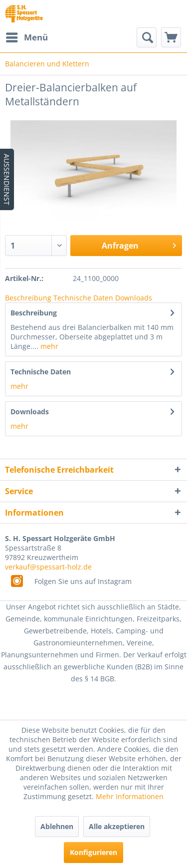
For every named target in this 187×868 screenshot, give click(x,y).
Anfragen (139, 244)
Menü (27, 36)
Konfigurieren (93, 852)
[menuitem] (26, 37)
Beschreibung (28, 298)
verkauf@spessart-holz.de (48, 567)
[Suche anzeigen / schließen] (147, 37)
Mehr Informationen (130, 796)
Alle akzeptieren (117, 826)
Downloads (134, 298)
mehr (48, 346)
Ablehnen (57, 826)
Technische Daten (83, 298)
